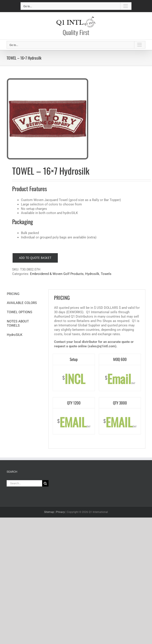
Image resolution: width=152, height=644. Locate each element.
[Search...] (24, 483)
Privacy (60, 512)
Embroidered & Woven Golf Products (57, 274)
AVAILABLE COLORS (22, 303)
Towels (106, 274)
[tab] (25, 294)
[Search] (45, 483)
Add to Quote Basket (35, 258)
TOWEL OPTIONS (20, 312)
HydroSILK (15, 335)
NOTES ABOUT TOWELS (18, 324)
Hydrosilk (92, 274)
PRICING (13, 294)
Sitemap (49, 512)
